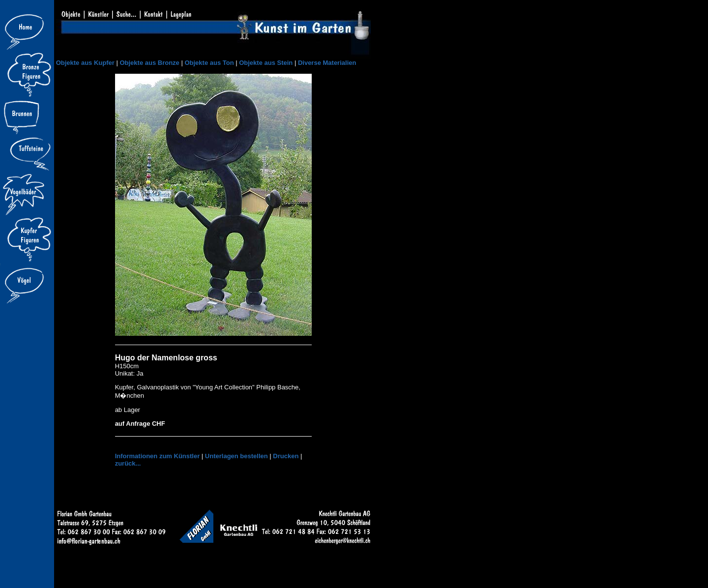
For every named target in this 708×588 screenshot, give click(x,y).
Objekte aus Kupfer (85, 63)
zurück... (128, 463)
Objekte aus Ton (209, 63)
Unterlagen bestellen (236, 456)
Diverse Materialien (327, 63)
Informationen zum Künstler (158, 456)
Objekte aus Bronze (149, 63)
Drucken (286, 456)
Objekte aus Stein (266, 63)
